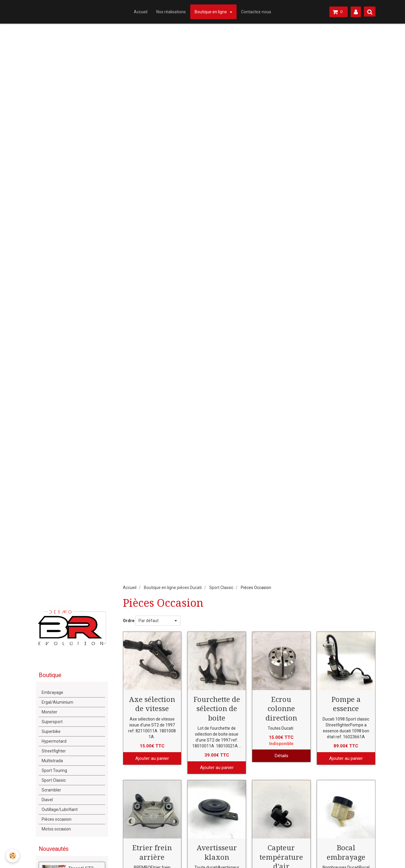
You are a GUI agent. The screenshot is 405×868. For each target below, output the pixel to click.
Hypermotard (54, 741)
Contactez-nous (256, 12)
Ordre (129, 621)
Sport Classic (221, 588)
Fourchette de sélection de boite (217, 709)
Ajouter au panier (152, 758)
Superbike (51, 731)
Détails (281, 756)
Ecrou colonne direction (281, 709)
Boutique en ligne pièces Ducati (173, 588)
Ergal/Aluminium (57, 702)
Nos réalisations (171, 12)
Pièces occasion (57, 819)
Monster (49, 712)
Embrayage (52, 692)
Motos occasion (56, 829)
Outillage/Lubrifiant (60, 809)
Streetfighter (54, 751)
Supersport (52, 722)
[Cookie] (13, 856)
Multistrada (52, 761)
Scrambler (51, 790)
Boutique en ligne (211, 12)
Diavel (47, 800)
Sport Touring (54, 770)
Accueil (141, 12)
